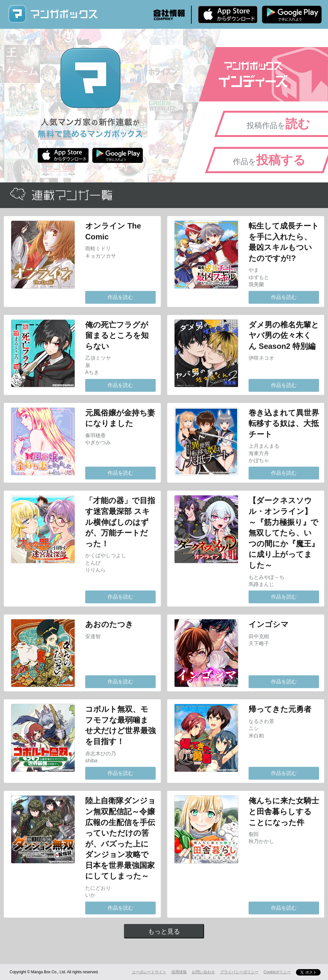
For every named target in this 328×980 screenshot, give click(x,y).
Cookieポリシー (277, 972)
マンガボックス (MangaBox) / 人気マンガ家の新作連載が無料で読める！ (53, 14)
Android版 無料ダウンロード (292, 14)
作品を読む (120, 297)
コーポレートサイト (149, 972)
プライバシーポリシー (239, 972)
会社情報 (169, 15)
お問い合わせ (203, 972)
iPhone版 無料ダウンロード (228, 14)
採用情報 (179, 972)
